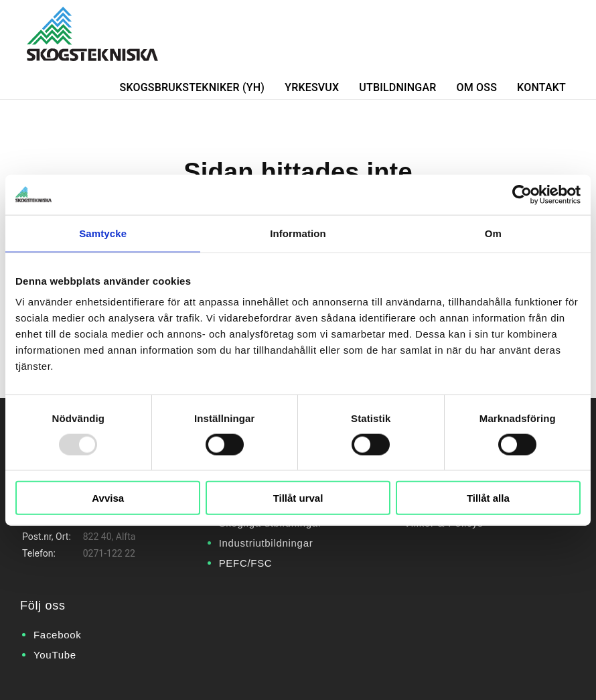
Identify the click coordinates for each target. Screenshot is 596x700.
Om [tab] (493, 233)
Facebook (57, 635)
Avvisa (108, 498)
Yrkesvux (312, 87)
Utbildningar (397, 87)
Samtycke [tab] (103, 233)
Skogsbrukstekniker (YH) (193, 87)
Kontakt (541, 87)
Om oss (477, 87)
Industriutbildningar (266, 543)
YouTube (55, 655)
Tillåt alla (488, 498)
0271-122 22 (109, 553)
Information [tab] (298, 233)
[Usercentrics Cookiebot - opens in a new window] (522, 194)
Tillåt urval (298, 498)
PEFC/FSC (246, 563)
